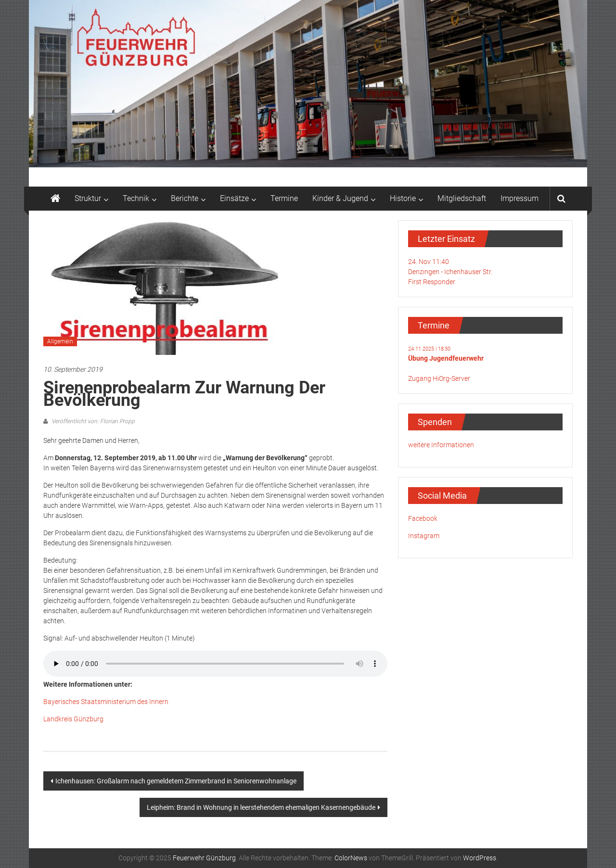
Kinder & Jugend (340, 198)
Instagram (424, 536)
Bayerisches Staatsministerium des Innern (106, 702)
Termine (284, 198)
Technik (136, 198)
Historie (403, 198)
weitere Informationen (441, 445)
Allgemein (60, 341)
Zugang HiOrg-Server (439, 378)
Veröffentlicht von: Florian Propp (92, 421)
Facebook (423, 518)
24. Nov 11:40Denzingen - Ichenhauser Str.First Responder (450, 272)
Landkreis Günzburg (73, 719)
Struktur (88, 198)
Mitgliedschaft (462, 198)
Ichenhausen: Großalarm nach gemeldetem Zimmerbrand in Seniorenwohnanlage (176, 781)
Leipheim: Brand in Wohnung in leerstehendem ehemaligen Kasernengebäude (261, 807)
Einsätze (234, 198)
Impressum (520, 198)
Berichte (185, 198)
